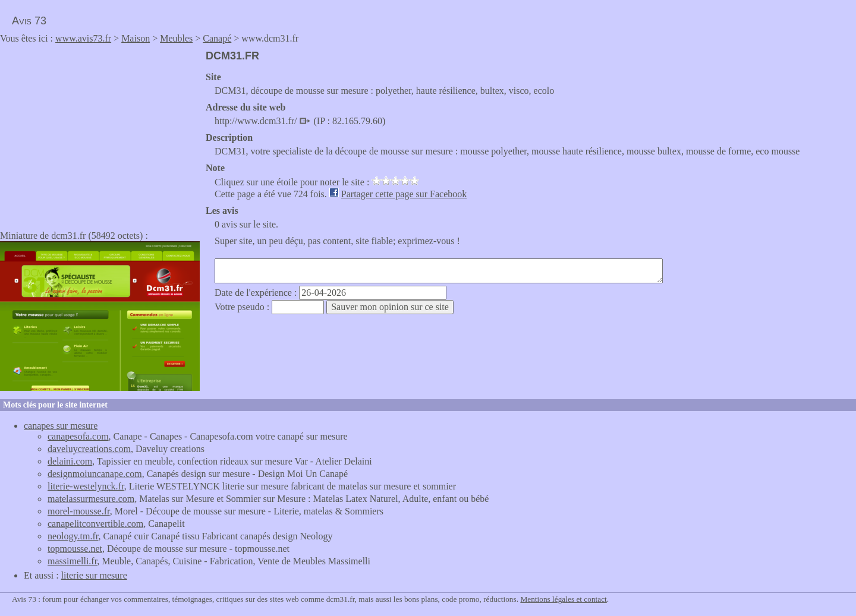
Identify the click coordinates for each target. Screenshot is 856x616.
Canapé (217, 38)
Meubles (176, 38)
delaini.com (70, 461)
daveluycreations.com (89, 449)
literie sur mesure (94, 575)
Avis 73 (29, 21)
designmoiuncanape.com (95, 474)
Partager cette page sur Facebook (404, 194)
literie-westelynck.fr (86, 486)
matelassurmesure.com (91, 499)
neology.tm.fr (73, 536)
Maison (136, 38)
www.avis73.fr (83, 38)
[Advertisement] (100, 133)
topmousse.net (75, 549)
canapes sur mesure (61, 426)
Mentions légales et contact (563, 599)
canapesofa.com (78, 436)
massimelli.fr (72, 561)
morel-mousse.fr (79, 511)
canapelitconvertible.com (95, 524)
